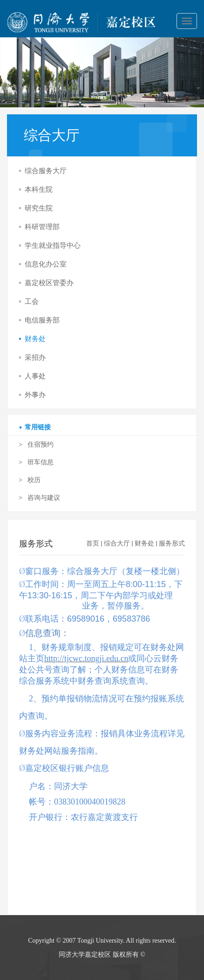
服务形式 (172, 543)
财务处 (144, 543)
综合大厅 (117, 543)
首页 (93, 543)
